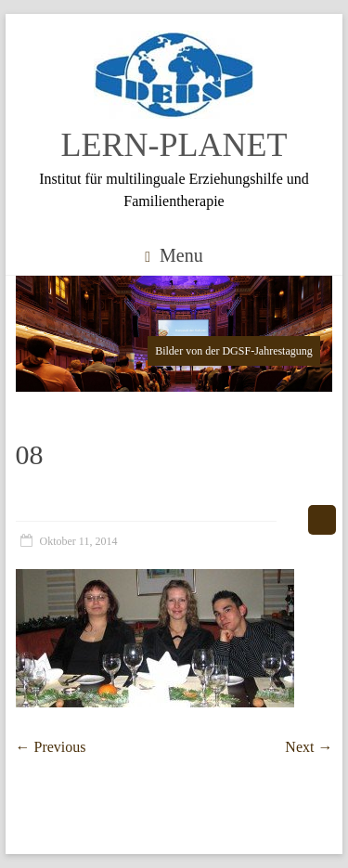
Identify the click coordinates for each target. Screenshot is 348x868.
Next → (309, 747)
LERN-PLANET (174, 145)
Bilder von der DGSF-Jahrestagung (234, 351)
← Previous (51, 747)
